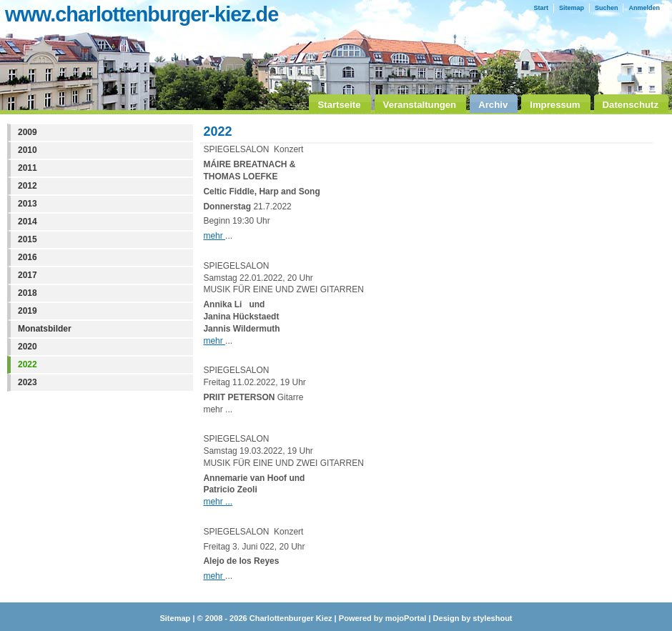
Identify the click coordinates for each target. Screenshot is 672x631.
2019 (28, 311)
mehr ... (218, 502)
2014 (28, 222)
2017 (28, 275)
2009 (28, 132)
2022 (28, 364)
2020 (28, 347)
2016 (28, 257)
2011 (28, 168)
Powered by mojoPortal (383, 618)
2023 (28, 382)
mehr (214, 236)
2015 (28, 239)
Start (541, 8)
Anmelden (644, 8)
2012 (28, 186)
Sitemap (572, 8)
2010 (28, 150)
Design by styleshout (473, 618)
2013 (28, 204)
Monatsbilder (45, 329)
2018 (28, 293)
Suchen (607, 8)
